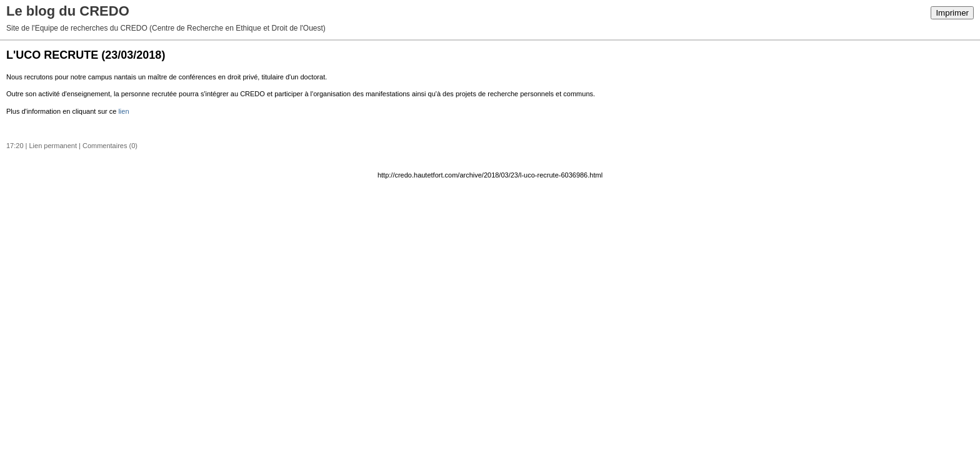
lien (123, 111)
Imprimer (952, 13)
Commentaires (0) (110, 146)
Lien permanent (53, 146)
